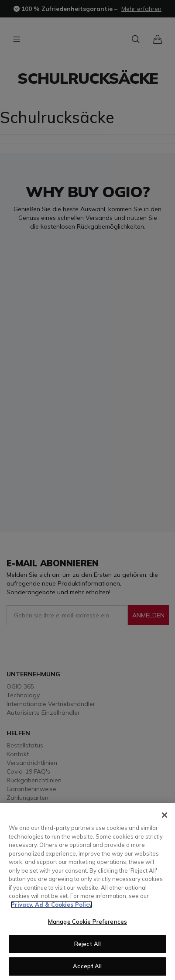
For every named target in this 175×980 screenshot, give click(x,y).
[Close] (165, 815)
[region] (87, 891)
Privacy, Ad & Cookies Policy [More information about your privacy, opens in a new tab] (51, 905)
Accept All (87, 966)
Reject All (87, 944)
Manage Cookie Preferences (87, 922)
